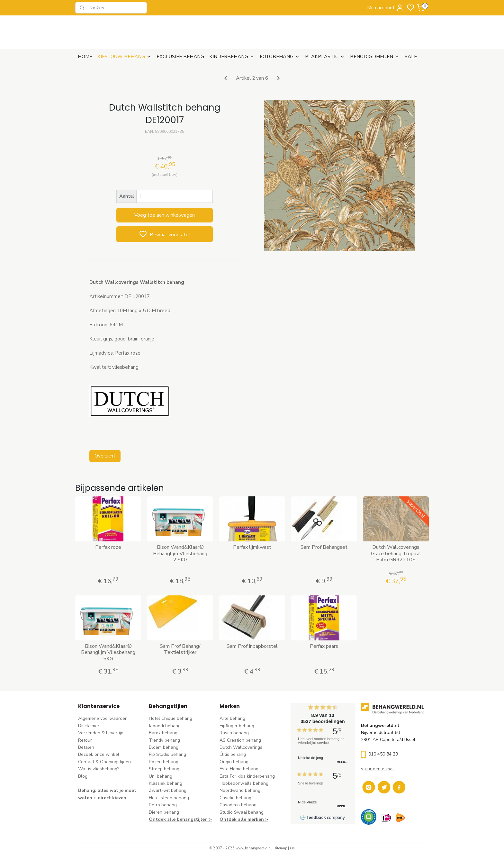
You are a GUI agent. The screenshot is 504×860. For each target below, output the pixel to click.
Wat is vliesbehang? (99, 769)
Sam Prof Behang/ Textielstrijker (180, 649)
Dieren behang (164, 812)
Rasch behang (234, 733)
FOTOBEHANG (280, 57)
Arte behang (232, 718)
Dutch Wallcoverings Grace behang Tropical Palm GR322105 (396, 554)
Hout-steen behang (169, 798)
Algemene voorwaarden (103, 718)
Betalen (86, 747)
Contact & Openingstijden (104, 762)
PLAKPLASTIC (325, 57)
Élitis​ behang (233, 754)
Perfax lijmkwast (252, 547)
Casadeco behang (238, 805)
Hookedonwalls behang (244, 783)
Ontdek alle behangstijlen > (180, 819)
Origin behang (234, 762)
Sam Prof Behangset (324, 547)
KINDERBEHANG (232, 57)
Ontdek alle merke (240, 819)
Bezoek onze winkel (99, 754)
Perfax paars (324, 646)
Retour (85, 740)
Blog (83, 776)
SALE (411, 57)
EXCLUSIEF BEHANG (180, 57)
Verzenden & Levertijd (101, 733)
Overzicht (105, 456)
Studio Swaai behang (242, 812)
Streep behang (164, 769)
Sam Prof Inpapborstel (252, 646)
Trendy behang (164, 740)
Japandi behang (165, 726)
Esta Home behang (239, 769)
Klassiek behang (166, 783)
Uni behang (161, 776)
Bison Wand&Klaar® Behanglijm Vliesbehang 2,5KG (180, 554)
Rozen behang (164, 762)
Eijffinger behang (237, 726)
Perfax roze (108, 547)
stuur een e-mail (378, 769)
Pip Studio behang (167, 754)
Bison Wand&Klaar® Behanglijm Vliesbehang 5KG (108, 653)
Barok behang (163, 733)
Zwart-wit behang (168, 790)
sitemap (281, 848)
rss (292, 848)
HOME (85, 57)
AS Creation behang (240, 740)
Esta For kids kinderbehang (247, 776)
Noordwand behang (240, 790)
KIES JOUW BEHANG (124, 57)
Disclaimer (89, 726)
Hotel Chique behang (171, 718)
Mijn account (385, 8)
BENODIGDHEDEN (375, 57)
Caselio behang (235, 798)
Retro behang (163, 805)
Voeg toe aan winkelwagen (165, 215)
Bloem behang (164, 747)
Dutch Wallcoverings (241, 747)
